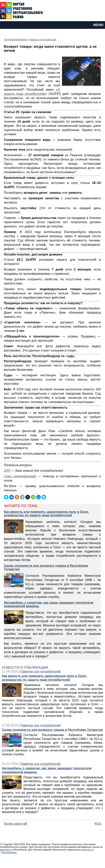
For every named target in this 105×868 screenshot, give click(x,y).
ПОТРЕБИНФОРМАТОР (16, 40)
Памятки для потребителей (43, 40)
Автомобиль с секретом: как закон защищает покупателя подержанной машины (47, 770)
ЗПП (7, 471)
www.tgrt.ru (6, 850)
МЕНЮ (98, 25)
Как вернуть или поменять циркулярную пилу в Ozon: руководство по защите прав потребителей (45, 678)
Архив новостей (15, 824)
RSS (98, 824)
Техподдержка (9, 852)
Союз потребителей (20, 476)
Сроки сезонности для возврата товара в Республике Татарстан (52, 730)
